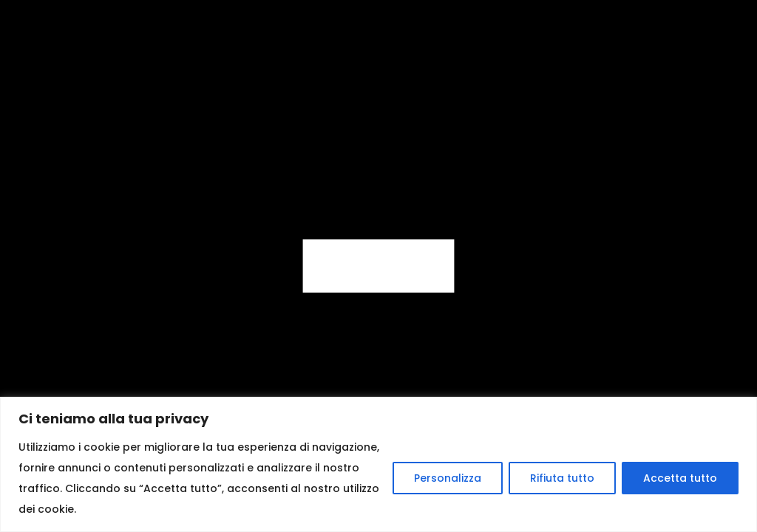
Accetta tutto (680, 478)
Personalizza (448, 478)
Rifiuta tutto (562, 478)
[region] (378, 464)
